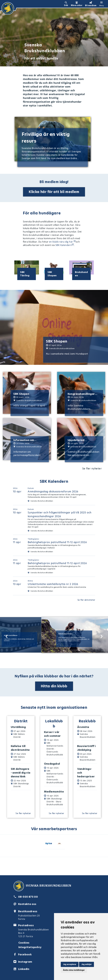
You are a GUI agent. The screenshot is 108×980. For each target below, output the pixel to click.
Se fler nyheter (92, 469)
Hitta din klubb (54, 686)
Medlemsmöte (54, 792)
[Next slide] (101, 636)
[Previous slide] (6, 636)
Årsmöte (83, 727)
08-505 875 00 (28, 897)
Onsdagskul (52, 764)
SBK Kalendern (64, 245)
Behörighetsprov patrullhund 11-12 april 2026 (57, 542)
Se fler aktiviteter (86, 600)
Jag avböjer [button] (86, 964)
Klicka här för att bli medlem (54, 192)
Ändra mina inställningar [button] (74, 970)
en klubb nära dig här (61, 242)
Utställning (18, 727)
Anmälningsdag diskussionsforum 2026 (53, 491)
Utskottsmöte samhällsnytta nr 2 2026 (53, 584)
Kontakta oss (27, 904)
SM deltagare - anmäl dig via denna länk (21, 773)
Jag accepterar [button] (70, 964)
